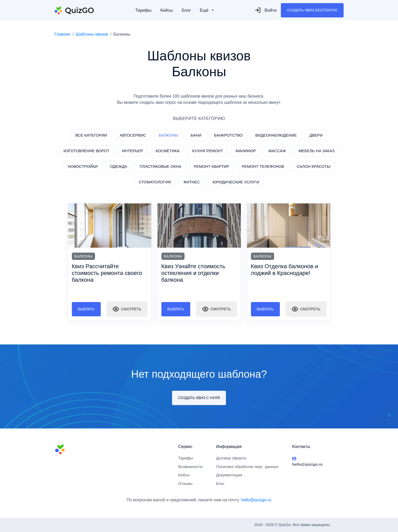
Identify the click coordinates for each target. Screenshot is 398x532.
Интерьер (133, 151)
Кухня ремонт (207, 151)
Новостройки (83, 166)
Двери (316, 135)
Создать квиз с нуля (199, 398)
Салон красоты (314, 166)
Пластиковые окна (161, 166)
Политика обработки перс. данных (247, 467)
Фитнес (192, 182)
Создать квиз (312, 10)
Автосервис (133, 135)
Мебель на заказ (317, 151)
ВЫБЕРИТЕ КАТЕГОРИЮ (199, 118)
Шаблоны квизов (92, 34)
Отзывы (185, 483)
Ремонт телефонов (264, 166)
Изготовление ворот (86, 151)
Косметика (168, 151)
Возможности (190, 467)
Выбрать (86, 309)
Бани (196, 135)
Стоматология (155, 182)
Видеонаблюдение (276, 135)
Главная (63, 34)
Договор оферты (231, 458)
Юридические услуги (236, 182)
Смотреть (127, 309)
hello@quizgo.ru (256, 500)
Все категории (91, 135)
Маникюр (246, 151)
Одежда (119, 166)
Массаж (277, 151)
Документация (229, 475)
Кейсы (167, 10)
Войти (266, 10)
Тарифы (143, 10)
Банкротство (228, 135)
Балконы (168, 135)
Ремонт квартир (211, 166)
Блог (186, 10)
